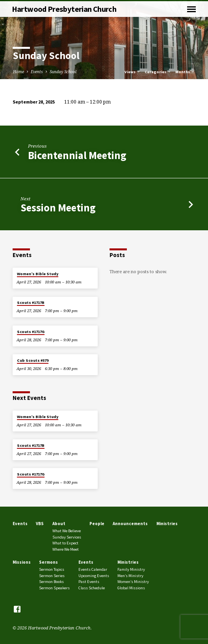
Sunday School (63, 72)
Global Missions (131, 588)
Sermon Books (51, 582)
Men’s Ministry (130, 576)
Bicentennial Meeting (77, 155)
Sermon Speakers (54, 588)
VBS (40, 524)
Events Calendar (93, 569)
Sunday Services (67, 537)
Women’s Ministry (133, 582)
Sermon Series (52, 576)
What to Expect (65, 543)
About (59, 524)
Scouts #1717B (31, 303)
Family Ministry (131, 569)
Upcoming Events (94, 576)
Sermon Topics (52, 569)
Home (19, 72)
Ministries (167, 524)
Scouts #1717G (31, 332)
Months (185, 72)
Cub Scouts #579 (33, 360)
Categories (158, 72)
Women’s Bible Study (38, 274)
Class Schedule (92, 588)
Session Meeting (58, 208)
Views (133, 72)
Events (37, 72)
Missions (22, 562)
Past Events (89, 582)
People (97, 524)
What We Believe (67, 531)
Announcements (130, 524)
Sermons (48, 562)
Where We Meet (66, 549)
